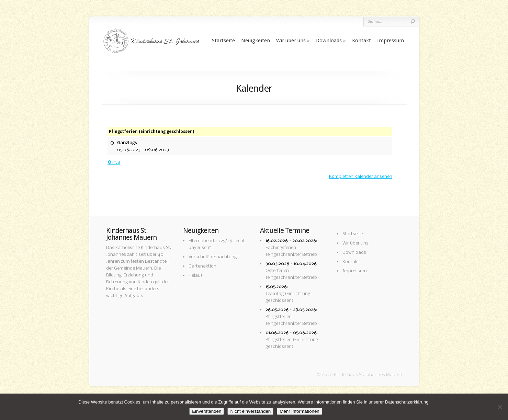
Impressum (391, 41)
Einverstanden (207, 411)
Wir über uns (291, 41)
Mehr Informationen (300, 411)
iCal (114, 163)
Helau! (195, 276)
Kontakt (362, 41)
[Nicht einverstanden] (499, 407)
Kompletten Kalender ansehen (361, 177)
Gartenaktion (202, 266)
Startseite (223, 41)
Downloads (329, 41)
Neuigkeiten (256, 41)
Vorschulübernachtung (213, 257)
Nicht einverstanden (250, 411)
